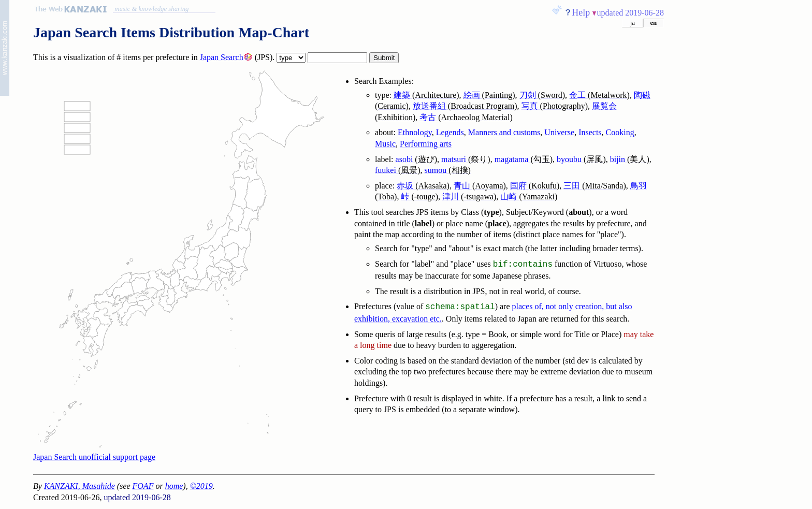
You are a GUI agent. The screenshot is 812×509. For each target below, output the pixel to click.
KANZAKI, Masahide (79, 486)
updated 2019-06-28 (630, 13)
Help (581, 12)
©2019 (201, 486)
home (174, 486)
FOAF (143, 486)
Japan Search (222, 57)
